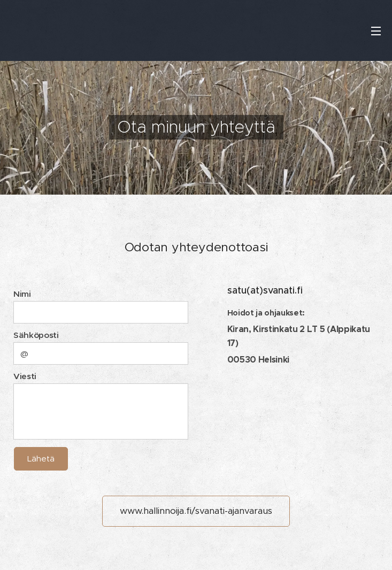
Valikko (376, 31)
